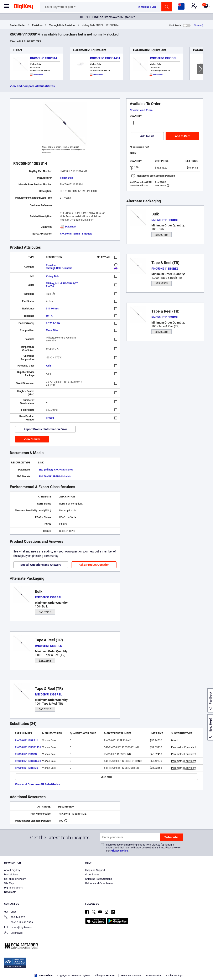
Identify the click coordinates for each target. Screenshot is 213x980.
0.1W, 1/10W (53, 323)
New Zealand (43, 976)
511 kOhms (52, 309)
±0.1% (49, 316)
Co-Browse (13, 933)
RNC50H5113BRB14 (44, 58)
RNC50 (50, 418)
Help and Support (95, 870)
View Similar (32, 439)
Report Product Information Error (45, 429)
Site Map (9, 883)
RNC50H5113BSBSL (163, 58)
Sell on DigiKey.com (15, 879)
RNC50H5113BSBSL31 (28, 761)
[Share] (199, 25)
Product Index (18, 25)
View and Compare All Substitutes (32, 86)
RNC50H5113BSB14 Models (76, 234)
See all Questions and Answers (41, 565)
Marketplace (11, 875)
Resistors (37, 25)
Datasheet (68, 227)
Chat (10, 912)
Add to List (147, 136)
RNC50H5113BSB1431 (105, 58)
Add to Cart (182, 136)
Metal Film (52, 330)
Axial (49, 366)
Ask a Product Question (94, 565)
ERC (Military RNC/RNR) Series (56, 470)
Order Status (92, 875)
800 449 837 (15, 918)
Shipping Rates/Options (99, 879)
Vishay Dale (66, 178)
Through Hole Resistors (62, 25)
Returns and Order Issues (99, 883)
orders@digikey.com (19, 928)
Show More (106, 777)
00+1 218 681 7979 (19, 923)
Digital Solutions (13, 888)
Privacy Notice (119, 851)
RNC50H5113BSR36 (27, 768)
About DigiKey (12, 870)
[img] (24, 7)
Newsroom (10, 892)
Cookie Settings (174, 976)
